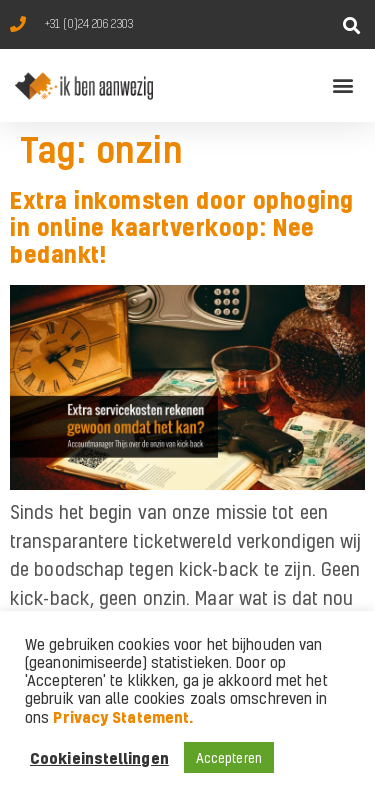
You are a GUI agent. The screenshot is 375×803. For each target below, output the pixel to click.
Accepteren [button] (229, 757)
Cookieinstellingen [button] (99, 758)
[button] (352, 25)
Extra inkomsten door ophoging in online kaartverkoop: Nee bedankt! (182, 227)
